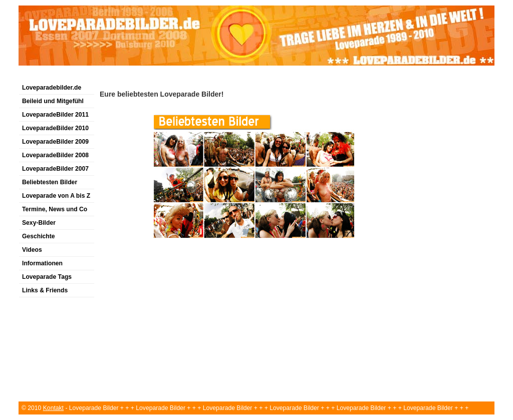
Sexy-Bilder (39, 223)
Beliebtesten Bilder (50, 182)
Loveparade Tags (47, 277)
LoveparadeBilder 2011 (55, 115)
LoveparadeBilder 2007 (55, 169)
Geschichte (39, 236)
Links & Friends (45, 290)
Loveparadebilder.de (52, 88)
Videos (32, 250)
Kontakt (53, 408)
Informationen (42, 263)
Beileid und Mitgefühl (53, 101)
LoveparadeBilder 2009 (55, 142)
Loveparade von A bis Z (56, 196)
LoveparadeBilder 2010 (55, 128)
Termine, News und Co (55, 209)
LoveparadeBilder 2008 (55, 155)
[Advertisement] (201, 77)
